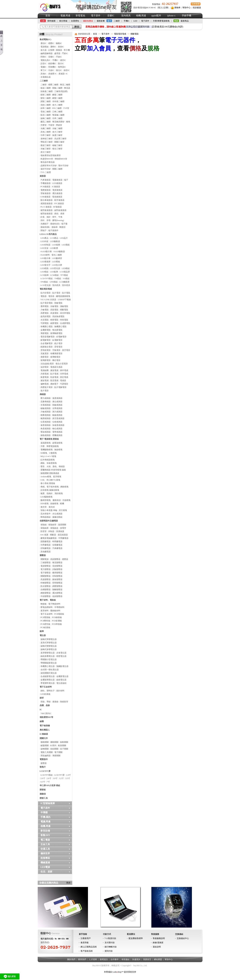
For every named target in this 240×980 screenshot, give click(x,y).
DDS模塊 (45, 504)
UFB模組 (54, 282)
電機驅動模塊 (47, 450)
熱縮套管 (64, 702)
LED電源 (45, 867)
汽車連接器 (46, 180)
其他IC (44, 74)
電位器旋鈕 (61, 683)
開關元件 (44, 738)
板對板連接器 (47, 210)
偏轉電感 (45, 384)
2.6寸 (43, 778)
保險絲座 (45, 528)
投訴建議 (197, 8)
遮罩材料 (45, 611)
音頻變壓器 (57, 566)
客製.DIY (45, 835)
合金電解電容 (47, 343)
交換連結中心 (183, 938)
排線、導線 (46, 702)
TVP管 (66, 108)
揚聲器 (44, 763)
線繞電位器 (61, 680)
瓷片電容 (45, 391)
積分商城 (63, 21)
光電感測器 (46, 405)
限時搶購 (51, 21)
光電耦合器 (46, 77)
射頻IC (61, 47)
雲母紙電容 (46, 350)
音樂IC (111, 16)
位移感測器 (57, 422)
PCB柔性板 (45, 624)
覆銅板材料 (55, 611)
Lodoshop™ (118, 972)
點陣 (42, 631)
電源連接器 (57, 190)
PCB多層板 (57, 621)
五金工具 (45, 844)
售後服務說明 (159, 938)
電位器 (43, 635)
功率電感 (64, 374)
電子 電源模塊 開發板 (49, 439)
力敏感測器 (46, 412)
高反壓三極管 (60, 139)
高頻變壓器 (55, 559)
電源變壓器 (46, 566)
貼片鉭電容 (46, 293)
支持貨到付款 (138, 27)
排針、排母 (46, 220)
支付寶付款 (110, 943)
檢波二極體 (46, 88)
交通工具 (45, 849)
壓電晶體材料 (47, 607)
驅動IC (59, 43)
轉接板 (44, 604)
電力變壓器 (46, 569)
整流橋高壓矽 (58, 122)
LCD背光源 (46, 285)
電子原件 (96, 16)
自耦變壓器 (46, 590)
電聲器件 (44, 759)
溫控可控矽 (46, 169)
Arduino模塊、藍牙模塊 (51, 477)
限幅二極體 (57, 88)
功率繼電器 (46, 545)
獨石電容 (56, 360)
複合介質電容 (62, 364)
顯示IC (61, 64)
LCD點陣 (45, 275)
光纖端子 (45, 224)
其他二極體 (46, 132)
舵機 (62, 504)
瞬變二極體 (57, 98)
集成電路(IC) (45, 39)
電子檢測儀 (45, 726)
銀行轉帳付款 (111, 947)
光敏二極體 (57, 128)
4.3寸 (43, 782)
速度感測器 (46, 425)
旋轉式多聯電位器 (49, 649)
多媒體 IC (53, 74)
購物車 (177, 8)
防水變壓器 (46, 586)
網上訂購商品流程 (89, 947)
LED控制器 (45, 245)
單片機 (67, 50)
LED (135, 21)
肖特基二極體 (58, 101)
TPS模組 (44, 282)
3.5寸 (68, 778)
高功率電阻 (65, 313)
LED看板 (56, 262)
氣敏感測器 (57, 415)
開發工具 (44, 798)
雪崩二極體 (46, 112)
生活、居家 (46, 872)
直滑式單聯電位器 (49, 643)
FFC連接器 (59, 203)
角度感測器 (46, 429)
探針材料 (60, 691)
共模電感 (45, 374)
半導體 (44, 813)
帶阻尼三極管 (47, 142)
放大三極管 (57, 132)
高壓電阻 (45, 313)
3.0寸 (55, 778)
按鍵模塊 (54, 504)
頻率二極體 (46, 108)
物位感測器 (57, 429)
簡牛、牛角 (57, 217)
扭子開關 (64, 749)
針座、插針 (46, 217)
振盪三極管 (57, 135)
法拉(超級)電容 (47, 364)
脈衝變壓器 (57, 579)
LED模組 (66, 268)
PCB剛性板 (45, 621)
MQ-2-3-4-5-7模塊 (48, 456)
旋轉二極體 (46, 118)
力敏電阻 (45, 310)
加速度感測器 (58, 425)
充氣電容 (45, 354)
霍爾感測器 (57, 435)
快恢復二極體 (47, 91)
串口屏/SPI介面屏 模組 (50, 785)
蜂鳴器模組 (46, 517)
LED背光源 (55, 268)
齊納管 (59, 125)
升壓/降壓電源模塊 (161, 21)
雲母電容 (58, 347)
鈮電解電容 (46, 340)
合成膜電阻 (65, 323)
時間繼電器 (57, 542)
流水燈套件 (46, 514)
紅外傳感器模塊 (48, 460)
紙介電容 (58, 343)
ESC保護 (44, 535)
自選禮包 (75, 21)
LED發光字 (45, 265)
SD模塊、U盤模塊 (49, 453)
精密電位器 (61, 656)
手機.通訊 (46, 817)
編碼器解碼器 (47, 53)
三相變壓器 (46, 563)
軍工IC (44, 70)
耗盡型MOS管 (47, 159)
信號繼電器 (57, 545)
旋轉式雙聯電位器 (49, 646)
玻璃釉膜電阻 (56, 333)
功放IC (51, 70)
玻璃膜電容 (46, 360)
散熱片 (43, 767)
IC (41, 710)
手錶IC (59, 57)
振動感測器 (46, 435)
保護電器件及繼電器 (49, 521)
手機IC (127, 21)
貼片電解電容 (60, 387)
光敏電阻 (54, 306)
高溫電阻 (54, 313)
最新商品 (185, 21)
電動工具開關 (47, 752)
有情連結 (125, 959)
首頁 (48, 16)
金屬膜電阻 (46, 330)
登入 (160, 8)
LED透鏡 (66, 245)
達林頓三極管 (47, 139)
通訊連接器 (57, 193)
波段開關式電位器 (49, 673)
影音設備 (45, 831)
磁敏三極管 (57, 145)
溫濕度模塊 (46, 443)
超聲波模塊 (57, 443)
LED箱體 (56, 245)
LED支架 (44, 248)
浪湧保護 (60, 531)
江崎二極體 (57, 112)
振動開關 (64, 742)
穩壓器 (65, 559)
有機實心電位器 (48, 666)
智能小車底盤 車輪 (49, 510)
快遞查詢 (136, 959)
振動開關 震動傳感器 (50, 473)
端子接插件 (53, 230)
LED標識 (44, 268)
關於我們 (71, 959)
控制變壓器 (57, 576)
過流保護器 (63, 535)
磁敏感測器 (46, 408)
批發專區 (45, 858)
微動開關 (45, 742)
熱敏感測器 (57, 405)
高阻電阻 (54, 310)
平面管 (51, 125)
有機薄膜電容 (56, 354)
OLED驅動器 (59, 252)
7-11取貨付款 (110, 938)
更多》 (69, 883)
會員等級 (85, 943)
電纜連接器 (46, 190)
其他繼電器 (46, 552)
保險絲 (44, 525)
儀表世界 (45, 853)
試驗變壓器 (57, 569)
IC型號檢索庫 (48, 803)
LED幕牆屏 (45, 262)
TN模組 (58, 279)
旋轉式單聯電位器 (49, 639)
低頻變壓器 (57, 596)
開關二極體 (57, 169)
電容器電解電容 (48, 337)
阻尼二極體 (46, 115)
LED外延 (44, 241)
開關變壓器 (46, 576)
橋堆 (68, 122)
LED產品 (44, 238)
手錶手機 (187, 16)
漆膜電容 (45, 357)
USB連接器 (45, 197)
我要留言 (147, 959)
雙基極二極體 (58, 115)
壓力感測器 (46, 398)
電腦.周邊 (65, 16)
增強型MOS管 (61, 159)
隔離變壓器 (57, 590)
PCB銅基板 (57, 617)
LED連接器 (57, 183)
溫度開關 (62, 525)
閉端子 (44, 230)
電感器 (63, 381)
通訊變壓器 (57, 593)
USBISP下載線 (64, 300)
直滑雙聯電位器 (48, 653)
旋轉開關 (45, 749)
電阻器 (44, 296)
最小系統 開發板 (48, 483)
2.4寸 (69, 775)
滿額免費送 (88, 21)
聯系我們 (82, 959)
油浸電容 (45, 367)
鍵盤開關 (45, 745)
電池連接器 (57, 197)
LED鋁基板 (45, 694)
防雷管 (44, 531)
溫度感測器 (57, 398)
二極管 (117, 21)
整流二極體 (65, 85)
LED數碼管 (57, 258)
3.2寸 (61, 778)
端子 (66, 180)
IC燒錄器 (44, 734)
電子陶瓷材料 (54, 604)
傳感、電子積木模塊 (50, 487)
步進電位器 (61, 653)
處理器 (57, 53)
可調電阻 (45, 323)
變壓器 (43, 555)
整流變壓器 (57, 563)
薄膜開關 (56, 756)
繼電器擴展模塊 (63, 296)
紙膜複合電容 (47, 347)
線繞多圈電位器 (48, 656)
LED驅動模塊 (47, 497)
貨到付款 (109, 951)
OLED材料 (45, 255)
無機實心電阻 (60, 327)
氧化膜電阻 (57, 330)
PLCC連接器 (46, 207)
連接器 (43, 176)
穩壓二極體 (53, 85)
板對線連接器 (47, 214)
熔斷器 (53, 535)
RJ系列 (53, 745)
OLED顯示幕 (46, 252)
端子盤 (64, 224)
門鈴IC (65, 53)
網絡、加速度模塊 (49, 463)
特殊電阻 (64, 320)
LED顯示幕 (45, 258)
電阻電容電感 (46, 289)
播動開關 (54, 742)
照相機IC (52, 67)
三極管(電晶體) (61, 91)
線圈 (42, 721)
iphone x (171, 16)
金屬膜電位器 (62, 676)
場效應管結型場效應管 (51, 155)
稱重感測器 (46, 415)
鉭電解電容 (61, 337)
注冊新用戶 (86, 938)
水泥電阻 (45, 320)
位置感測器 (46, 422)
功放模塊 (66, 500)
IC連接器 (56, 187)
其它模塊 (63, 510)
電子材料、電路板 (48, 600)
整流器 (67, 88)
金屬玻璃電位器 (48, 680)
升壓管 (44, 125)
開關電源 (45, 559)
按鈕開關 (54, 749)
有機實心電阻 (47, 327)
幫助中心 (187, 8)
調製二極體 (46, 101)
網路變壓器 (46, 593)
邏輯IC (53, 47)
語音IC (44, 64)
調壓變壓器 (57, 586)
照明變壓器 (57, 583)
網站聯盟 (158, 959)
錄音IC (67, 70)
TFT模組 (64, 275)
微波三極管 (46, 145)
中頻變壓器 (46, 596)
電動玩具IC (46, 60)
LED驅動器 (55, 241)
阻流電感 (54, 381)
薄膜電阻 (45, 333)
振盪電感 (45, 377)
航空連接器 (59, 200)
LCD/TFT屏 (45, 771)
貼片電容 (56, 293)
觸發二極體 (57, 95)
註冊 (166, 8)
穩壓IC (51, 43)
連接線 (55, 702)
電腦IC (44, 67)
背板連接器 (46, 193)
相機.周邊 (141, 16)
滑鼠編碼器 (46, 756)
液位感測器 (57, 402)
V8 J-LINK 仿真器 (48, 300)
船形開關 (62, 745)
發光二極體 (57, 255)
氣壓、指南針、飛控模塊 (52, 493)
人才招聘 (93, 959)
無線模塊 (58, 450)
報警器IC (62, 67)
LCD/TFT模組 (47, 279)
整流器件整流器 (48, 162)
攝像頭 (43, 794)
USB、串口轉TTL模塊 (50, 480)
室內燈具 (126, 16)
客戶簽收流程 (87, 951)
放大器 (44, 50)
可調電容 (64, 384)
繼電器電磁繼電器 (49, 538)
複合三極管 (57, 149)
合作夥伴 (115, 959)
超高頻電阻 (46, 316)
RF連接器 (58, 207)
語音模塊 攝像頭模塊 (50, 490)
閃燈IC (44, 57)
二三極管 (44, 81)
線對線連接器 (60, 210)
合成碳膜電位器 (48, 676)
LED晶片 (64, 238)
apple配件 (156, 16)
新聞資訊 (104, 959)
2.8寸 (49, 778)
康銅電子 (54, 384)
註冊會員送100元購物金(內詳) (168, 27)
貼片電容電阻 (47, 303)
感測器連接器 (47, 203)
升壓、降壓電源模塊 (50, 446)
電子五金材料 (47, 614)
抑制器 (51, 531)
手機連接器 (46, 183)
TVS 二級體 (46, 172)
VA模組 (66, 279)
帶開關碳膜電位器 (49, 663)
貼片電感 (54, 374)
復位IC (59, 70)
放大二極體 (57, 105)
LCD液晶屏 (65, 272)
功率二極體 (57, 118)
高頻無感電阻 (58, 316)
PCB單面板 (57, 624)
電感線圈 (45, 370)
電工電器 (45, 840)
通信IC (44, 43)
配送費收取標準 (136, 938)
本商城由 (108, 972)
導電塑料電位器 (48, 683)
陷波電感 (54, 377)
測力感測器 (57, 412)
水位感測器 (57, 514)
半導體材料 (59, 607)
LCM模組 (54, 275)
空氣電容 (56, 350)
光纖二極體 (46, 128)
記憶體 (51, 50)
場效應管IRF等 (47, 717)
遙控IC (63, 60)
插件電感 (64, 370)
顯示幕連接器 (47, 200)
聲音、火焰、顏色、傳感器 (53, 466)
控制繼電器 (46, 548)
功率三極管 (46, 135)
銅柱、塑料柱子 (48, 691)
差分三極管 (46, 152)
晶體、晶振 (45, 705)
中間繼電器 (63, 538)
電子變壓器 (46, 573)
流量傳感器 (46, 402)
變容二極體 (46, 98)
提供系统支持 (130, 972)
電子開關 (58, 752)
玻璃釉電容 (55, 357)
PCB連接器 (45, 187)
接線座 (55, 227)
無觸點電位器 (62, 666)
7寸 (48, 782)
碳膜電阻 (54, 323)
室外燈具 (66, 285)
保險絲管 (52, 525)
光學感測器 (57, 408)
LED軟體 (54, 248)
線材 (42, 698)
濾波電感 (54, 370)
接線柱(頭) (55, 224)
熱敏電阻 (58, 303)
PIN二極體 (57, 108)
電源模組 (45, 47)
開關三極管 (59, 142)
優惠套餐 (101, 21)
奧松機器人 (45, 730)
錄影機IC (52, 64)
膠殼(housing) (58, 220)
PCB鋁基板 (45, 627)
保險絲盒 (54, 528)
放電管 (63, 528)
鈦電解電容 (57, 340)
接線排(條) (45, 227)
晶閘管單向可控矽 (49, 166)
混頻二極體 (46, 105)
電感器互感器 (56, 367)
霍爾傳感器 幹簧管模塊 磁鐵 (53, 470)
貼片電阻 (66, 293)
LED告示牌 (57, 265)
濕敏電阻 (64, 306)
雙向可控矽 (63, 166)
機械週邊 (45, 863)
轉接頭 (62, 227)
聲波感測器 (46, 432)
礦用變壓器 (57, 573)
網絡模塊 (64, 487)
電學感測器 (57, 432)
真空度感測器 (58, 418)
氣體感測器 (46, 418)
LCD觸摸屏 (64, 282)
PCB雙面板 (45, 617)
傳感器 (43, 394)
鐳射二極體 (46, 95)
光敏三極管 (46, 149)
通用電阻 (45, 306)
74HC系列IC (46, 713)
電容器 (51, 296)
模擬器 (59, 50)
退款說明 (157, 947)
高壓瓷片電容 (47, 387)
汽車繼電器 (57, 548)
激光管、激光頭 (48, 507)
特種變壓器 (46, 583)
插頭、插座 (59, 214)
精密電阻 (54, 320)
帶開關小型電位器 (49, 660)
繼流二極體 (46, 122)
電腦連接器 (57, 180)
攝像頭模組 (57, 517)
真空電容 (66, 350)
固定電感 (64, 377)
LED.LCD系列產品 (48, 234)
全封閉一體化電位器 (50, 670)
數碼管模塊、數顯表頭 (51, 500)
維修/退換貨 (158, 943)
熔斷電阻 (64, 310)
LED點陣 (54, 272)
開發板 (43, 790)
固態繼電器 (46, 542)
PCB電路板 (59, 614)
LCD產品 (54, 238)
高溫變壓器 (46, 579)
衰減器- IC (63, 74)
